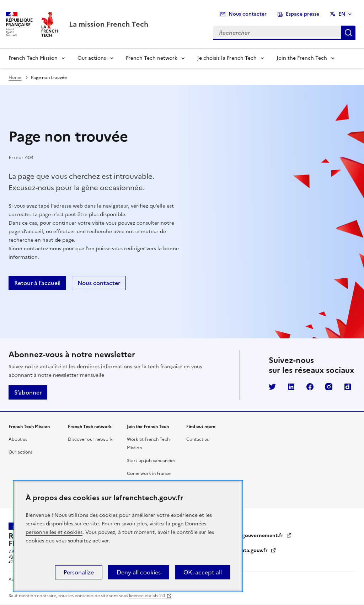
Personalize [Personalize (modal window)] (79, 572)
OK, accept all (203, 572)
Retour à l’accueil (37, 283)
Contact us (197, 439)
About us (18, 439)
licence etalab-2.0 (147, 596)
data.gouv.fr (257, 550)
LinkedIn (291, 387)
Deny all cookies (139, 572)
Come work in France (149, 473)
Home (15, 77)
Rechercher (348, 33)
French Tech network (152, 58)
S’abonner (28, 392)
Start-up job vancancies (151, 461)
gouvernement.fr (267, 536)
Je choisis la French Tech (227, 58)
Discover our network (90, 439)
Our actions (92, 58)
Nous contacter (248, 14)
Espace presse (303, 14)
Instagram (329, 387)
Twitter (272, 387)
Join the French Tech (302, 58)
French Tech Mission (33, 58)
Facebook (310, 387)
